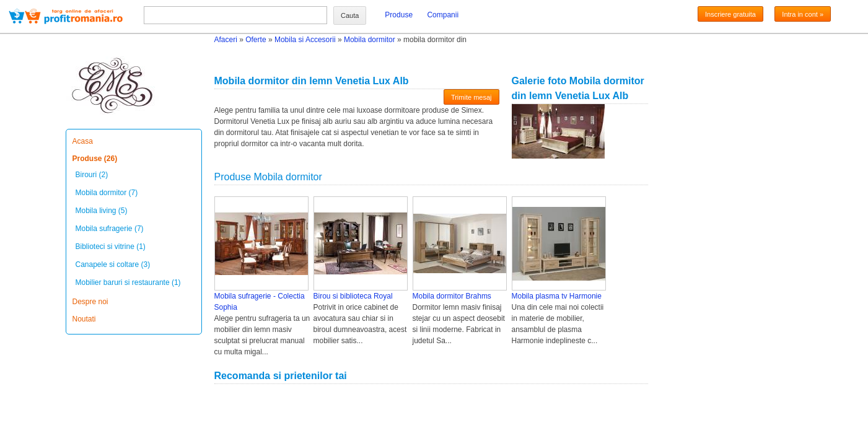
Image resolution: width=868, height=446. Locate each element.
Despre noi (90, 302)
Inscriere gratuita (730, 14)
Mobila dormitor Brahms (452, 296)
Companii (443, 15)
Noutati (84, 319)
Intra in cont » (803, 14)
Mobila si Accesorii (305, 40)
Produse (399, 15)
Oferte (256, 40)
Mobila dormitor (370, 40)
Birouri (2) (92, 175)
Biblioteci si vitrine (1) (111, 247)
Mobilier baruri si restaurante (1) (128, 282)
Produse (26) (95, 159)
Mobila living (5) (102, 211)
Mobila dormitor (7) (107, 193)
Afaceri (226, 40)
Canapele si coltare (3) (113, 265)
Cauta (350, 15)
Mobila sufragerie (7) (110, 229)
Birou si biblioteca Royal (353, 296)
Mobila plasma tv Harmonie (557, 296)
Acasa (83, 141)
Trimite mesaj (471, 97)
